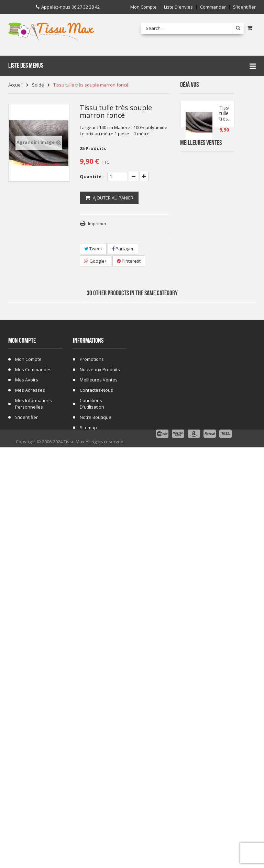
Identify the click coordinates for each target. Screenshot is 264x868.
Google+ (96, 261)
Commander (213, 7)
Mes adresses (30, 788)
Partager (123, 249)
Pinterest (129, 261)
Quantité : (92, 176)
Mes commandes (33, 767)
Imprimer (97, 224)
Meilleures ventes (99, 778)
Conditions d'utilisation (92, 802)
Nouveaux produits (100, 767)
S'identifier (244, 7)
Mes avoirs (27, 778)
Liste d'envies (178, 7)
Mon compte (144, 7)
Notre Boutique (96, 815)
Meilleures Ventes (201, 163)
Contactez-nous (96, 788)
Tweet (93, 249)
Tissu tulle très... (225, 116)
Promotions (92, 757)
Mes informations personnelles (34, 802)
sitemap (88, 825)
